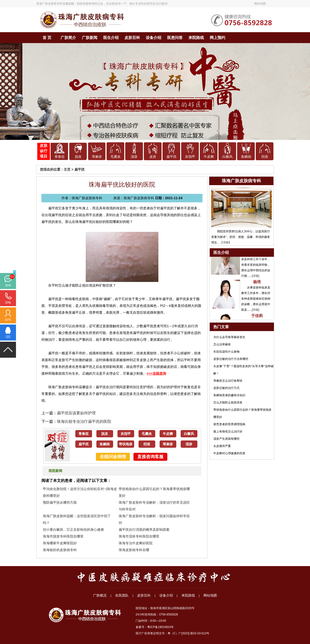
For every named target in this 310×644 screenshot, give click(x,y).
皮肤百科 (132, 38)
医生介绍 (111, 38)
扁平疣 (171, 157)
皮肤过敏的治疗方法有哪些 (231, 359)
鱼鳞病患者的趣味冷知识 (229, 395)
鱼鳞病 (246, 157)
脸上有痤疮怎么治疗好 (228, 432)
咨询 (8, 285)
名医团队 (122, 595)
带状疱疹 (126, 444)
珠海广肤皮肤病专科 (49, 4)
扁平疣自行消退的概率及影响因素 (144, 530)
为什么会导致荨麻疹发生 (229, 337)
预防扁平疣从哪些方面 (60, 502)
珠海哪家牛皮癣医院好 (60, 543)
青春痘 (60, 157)
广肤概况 (100, 595)
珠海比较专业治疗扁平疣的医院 (84, 421)
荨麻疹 (97, 157)
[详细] (256, 280)
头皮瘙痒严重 (222, 446)
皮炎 (153, 157)
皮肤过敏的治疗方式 (226, 388)
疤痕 (265, 157)
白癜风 (227, 157)
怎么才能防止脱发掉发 (228, 402)
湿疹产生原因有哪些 (226, 439)
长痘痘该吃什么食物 (226, 352)
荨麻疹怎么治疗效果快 (228, 381)
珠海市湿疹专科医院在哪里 (139, 536)
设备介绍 (154, 38)
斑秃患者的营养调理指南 (229, 424)
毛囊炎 (116, 157)
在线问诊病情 (113, 457)
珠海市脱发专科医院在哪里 (63, 536)
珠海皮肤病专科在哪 (134, 550)
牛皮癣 (209, 157)
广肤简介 (68, 38)
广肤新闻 (90, 38)
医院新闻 (55, 471)
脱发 (78, 157)
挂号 (8, 320)
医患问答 (175, 38)
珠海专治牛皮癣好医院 (136, 543)
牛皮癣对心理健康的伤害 (229, 453)
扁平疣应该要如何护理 (76, 413)
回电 (8, 303)
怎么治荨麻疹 (222, 344)
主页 (67, 169)
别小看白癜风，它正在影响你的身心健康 (73, 530)
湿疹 (134, 157)
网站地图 (260, 4)
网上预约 (217, 38)
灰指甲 (190, 157)
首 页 (47, 38)
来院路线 (196, 38)
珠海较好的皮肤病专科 (60, 550)
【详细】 (226, 242)
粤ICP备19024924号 (160, 627)
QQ (8, 337)
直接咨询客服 (150, 457)
